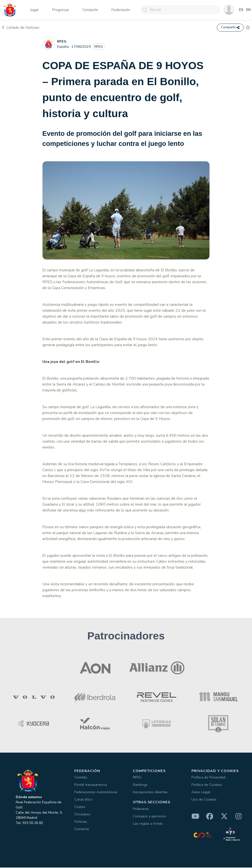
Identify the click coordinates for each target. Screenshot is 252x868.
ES (241, 10)
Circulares (82, 815)
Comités (81, 778)
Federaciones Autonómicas (96, 792)
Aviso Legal (201, 792)
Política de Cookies (207, 785)
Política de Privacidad (208, 778)
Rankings (140, 785)
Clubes (80, 807)
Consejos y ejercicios (150, 817)
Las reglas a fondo (148, 824)
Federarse (141, 809)
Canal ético (83, 800)
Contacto (82, 829)
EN (248, 10)
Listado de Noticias (21, 28)
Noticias (81, 822)
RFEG (137, 778)
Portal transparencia (91, 785)
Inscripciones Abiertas (150, 792)
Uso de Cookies (204, 800)
